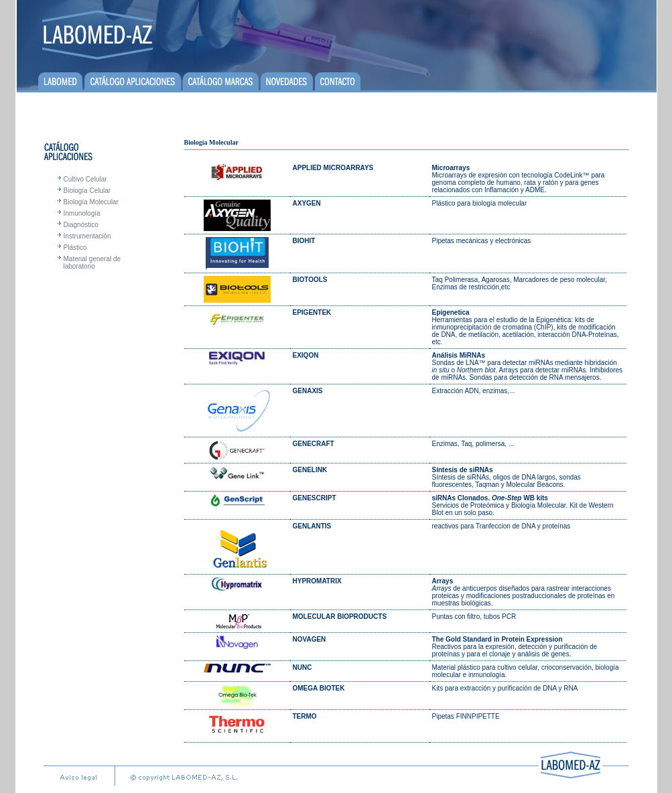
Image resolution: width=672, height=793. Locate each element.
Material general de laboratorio (92, 263)
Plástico (75, 247)
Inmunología (82, 213)
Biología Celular (87, 191)
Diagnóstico (81, 225)
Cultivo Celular (85, 179)
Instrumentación (87, 236)
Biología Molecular (91, 202)
